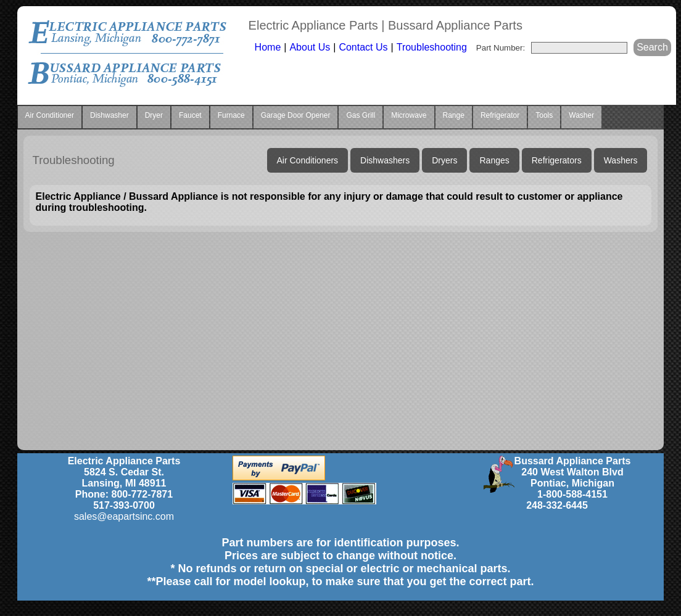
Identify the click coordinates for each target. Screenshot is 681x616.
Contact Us (363, 47)
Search (652, 47)
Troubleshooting (432, 47)
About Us (310, 47)
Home (268, 47)
